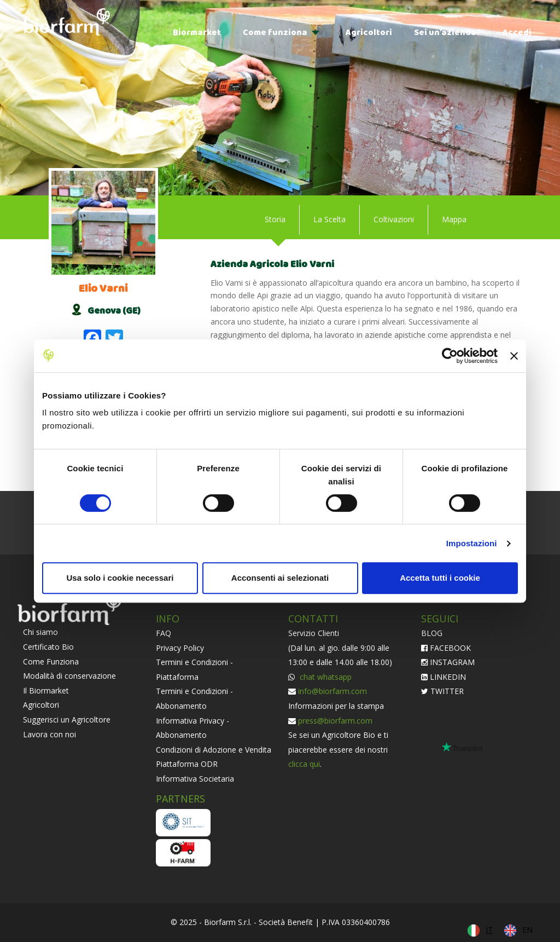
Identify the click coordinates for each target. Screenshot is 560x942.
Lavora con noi (49, 734)
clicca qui (304, 764)
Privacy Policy (180, 648)
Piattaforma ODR (187, 764)
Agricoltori (369, 33)
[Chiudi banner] (514, 356)
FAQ (164, 633)
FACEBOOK (446, 648)
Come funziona (275, 33)
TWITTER (442, 691)
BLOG (432, 633)
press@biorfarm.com (335, 721)
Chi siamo (40, 632)
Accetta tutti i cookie (440, 578)
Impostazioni (472, 543)
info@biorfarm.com (332, 691)
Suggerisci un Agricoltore (67, 719)
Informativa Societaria (195, 779)
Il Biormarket (46, 690)
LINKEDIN (444, 677)
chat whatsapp (325, 677)
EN (527, 930)
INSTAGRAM (448, 662)
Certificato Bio (48, 647)
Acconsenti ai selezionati (280, 578)
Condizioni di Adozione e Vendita (214, 750)
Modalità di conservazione (69, 676)
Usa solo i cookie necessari (120, 578)
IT (489, 930)
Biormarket (197, 33)
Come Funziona (51, 661)
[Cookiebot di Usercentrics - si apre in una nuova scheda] (450, 356)
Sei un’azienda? (447, 33)
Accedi (517, 33)
